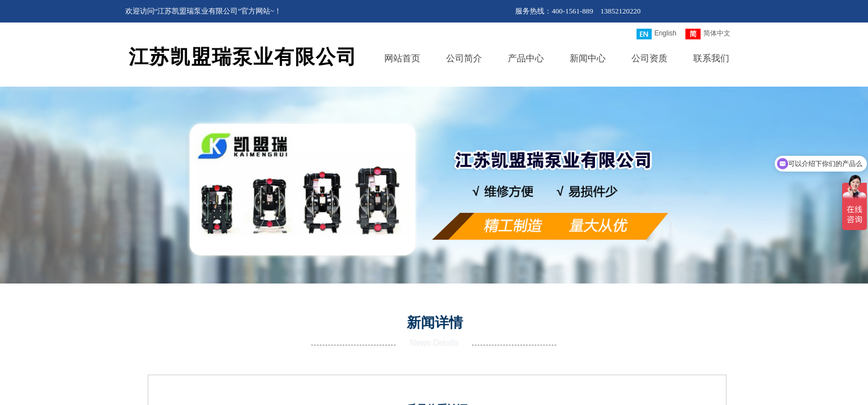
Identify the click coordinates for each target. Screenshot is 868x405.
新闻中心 (588, 58)
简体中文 (708, 34)
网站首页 (402, 58)
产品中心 (526, 58)
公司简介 (464, 58)
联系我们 (711, 58)
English (656, 34)
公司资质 (649, 58)
